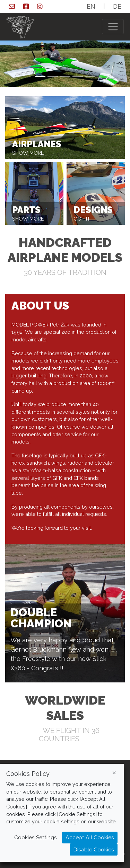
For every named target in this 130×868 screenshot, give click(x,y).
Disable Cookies (94, 849)
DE (117, 6)
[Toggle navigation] (113, 27)
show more (28, 153)
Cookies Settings (36, 837)
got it (82, 219)
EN (91, 6)
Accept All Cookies (90, 837)
